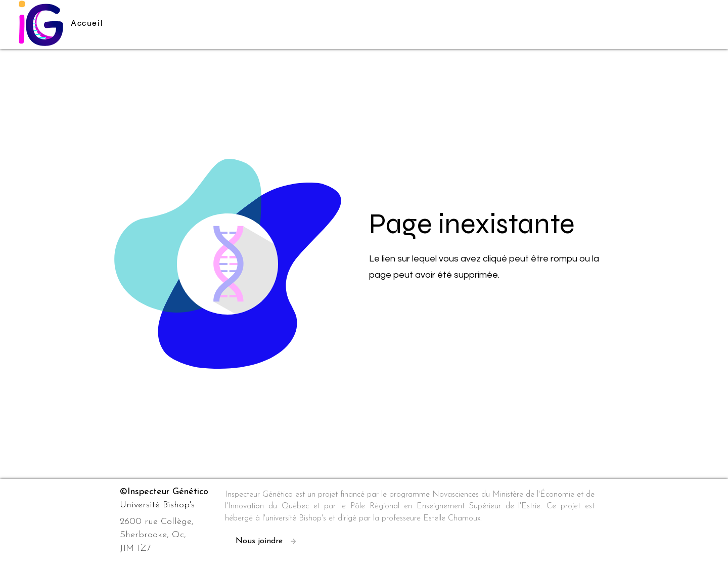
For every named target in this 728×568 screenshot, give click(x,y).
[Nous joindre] (270, 541)
